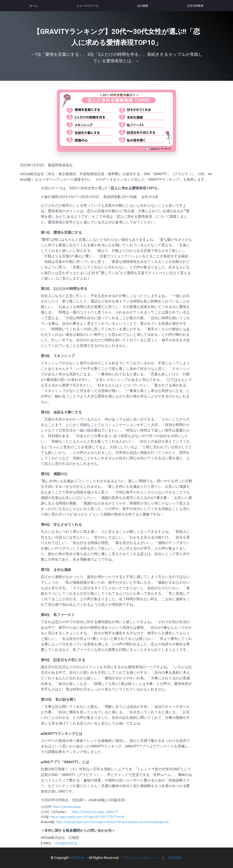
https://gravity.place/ (67, 807)
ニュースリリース (88, 6)
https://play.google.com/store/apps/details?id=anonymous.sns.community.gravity (112, 822)
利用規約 (175, 858)
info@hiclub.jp (66, 843)
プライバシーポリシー (140, 858)
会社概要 (143, 6)
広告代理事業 (195, 6)
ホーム (34, 6)
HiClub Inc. (78, 858)
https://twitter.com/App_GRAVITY (95, 812)
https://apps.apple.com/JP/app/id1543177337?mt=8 (87, 817)
